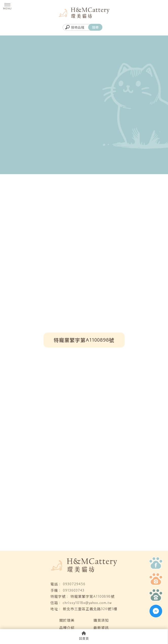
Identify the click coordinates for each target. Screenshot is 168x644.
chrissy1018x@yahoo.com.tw (87, 603)
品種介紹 (67, 628)
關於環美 (67, 620)
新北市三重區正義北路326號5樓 (90, 609)
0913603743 (74, 590)
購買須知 (101, 620)
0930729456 (74, 584)
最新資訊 (101, 628)
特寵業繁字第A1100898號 (92, 596)
